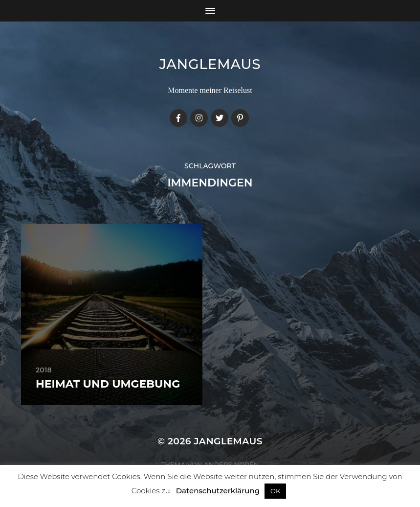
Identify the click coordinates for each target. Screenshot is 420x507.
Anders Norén (231, 464)
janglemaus (210, 64)
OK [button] (275, 491)
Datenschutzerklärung (218, 491)
